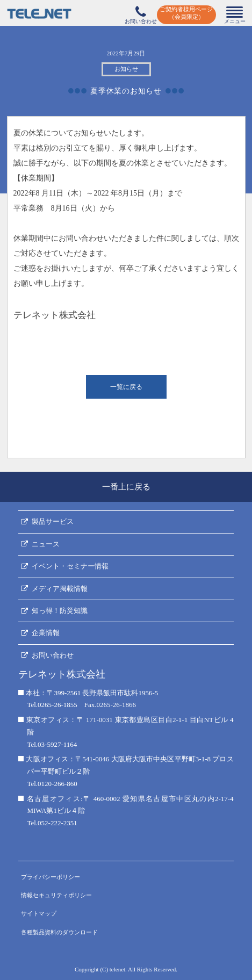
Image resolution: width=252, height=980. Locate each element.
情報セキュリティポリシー (56, 895)
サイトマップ (39, 913)
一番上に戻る (126, 487)
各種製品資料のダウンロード (59, 932)
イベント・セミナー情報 (70, 566)
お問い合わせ (53, 655)
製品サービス (53, 521)
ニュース (46, 544)
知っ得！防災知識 (60, 611)
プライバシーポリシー (51, 877)
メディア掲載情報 (60, 589)
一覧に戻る (126, 387)
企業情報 (46, 633)
